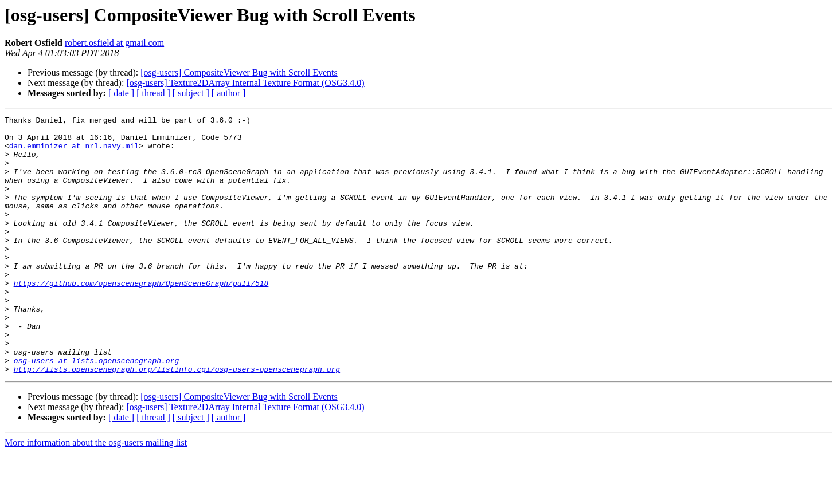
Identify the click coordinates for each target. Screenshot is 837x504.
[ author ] (229, 93)
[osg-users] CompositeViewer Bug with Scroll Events (239, 72)
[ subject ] (191, 93)
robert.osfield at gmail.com (114, 43)
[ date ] (121, 93)
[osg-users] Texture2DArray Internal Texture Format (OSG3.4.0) (245, 83)
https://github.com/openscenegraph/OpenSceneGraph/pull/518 (141, 317)
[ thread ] (153, 93)
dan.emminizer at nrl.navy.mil (74, 152)
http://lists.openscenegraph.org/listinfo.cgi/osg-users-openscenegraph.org (177, 420)
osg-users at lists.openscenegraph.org (97, 410)
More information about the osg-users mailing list (96, 494)
